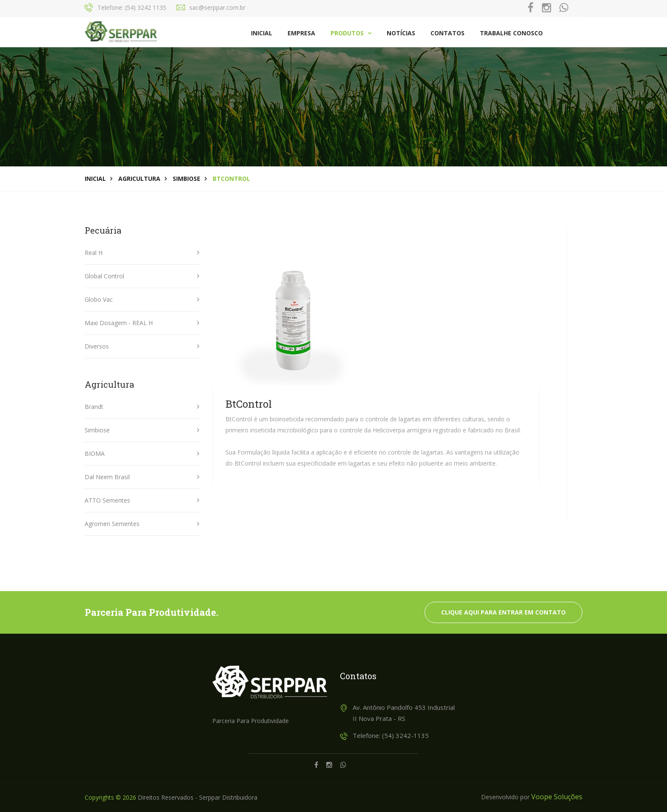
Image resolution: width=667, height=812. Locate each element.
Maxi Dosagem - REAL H (119, 323)
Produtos (351, 33)
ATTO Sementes (107, 500)
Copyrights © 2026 (110, 797)
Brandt (94, 407)
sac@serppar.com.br (217, 7)
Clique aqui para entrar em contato (503, 612)
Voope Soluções (557, 797)
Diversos (97, 346)
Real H (94, 253)
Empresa (301, 33)
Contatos (448, 33)
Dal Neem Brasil (107, 477)
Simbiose (187, 179)
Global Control (104, 276)
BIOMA (95, 453)
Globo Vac (99, 299)
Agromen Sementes (112, 524)
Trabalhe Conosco (511, 33)
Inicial (262, 33)
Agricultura (139, 179)
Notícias (401, 33)
